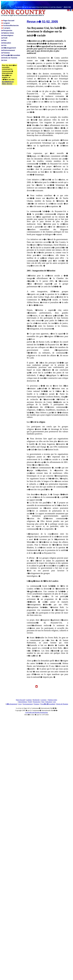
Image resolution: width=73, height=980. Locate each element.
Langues (29, 700)
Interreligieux (23, 702)
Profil (30, 702)
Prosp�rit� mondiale (48, 704)
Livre (20, 704)
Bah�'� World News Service (8, 83)
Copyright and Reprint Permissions (36, 712)
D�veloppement (12, 704)
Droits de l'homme (62, 704)
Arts (54, 702)
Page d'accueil (21, 700)
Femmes (37, 704)
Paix (43, 702)
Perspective (37, 702)
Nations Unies (52, 700)
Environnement (28, 704)
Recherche (36, 700)
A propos (43, 700)
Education (49, 702)
